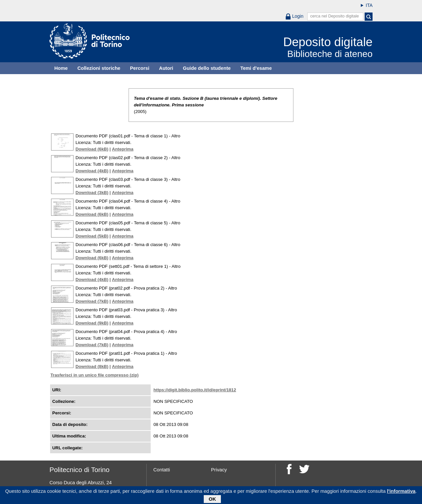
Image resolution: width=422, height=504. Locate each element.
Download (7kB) (92, 301)
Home (61, 68)
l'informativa (401, 492)
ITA (369, 5)
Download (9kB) (92, 323)
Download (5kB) (92, 236)
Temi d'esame (256, 68)
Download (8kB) (92, 366)
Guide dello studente (207, 68)
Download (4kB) (92, 171)
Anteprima (122, 149)
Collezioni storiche (99, 68)
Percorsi (140, 68)
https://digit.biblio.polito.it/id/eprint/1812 (195, 390)
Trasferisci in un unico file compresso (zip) (94, 375)
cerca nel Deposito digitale (335, 16)
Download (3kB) (92, 193)
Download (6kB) (92, 149)
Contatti (162, 470)
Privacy (219, 470)
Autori (166, 68)
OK (212, 500)
